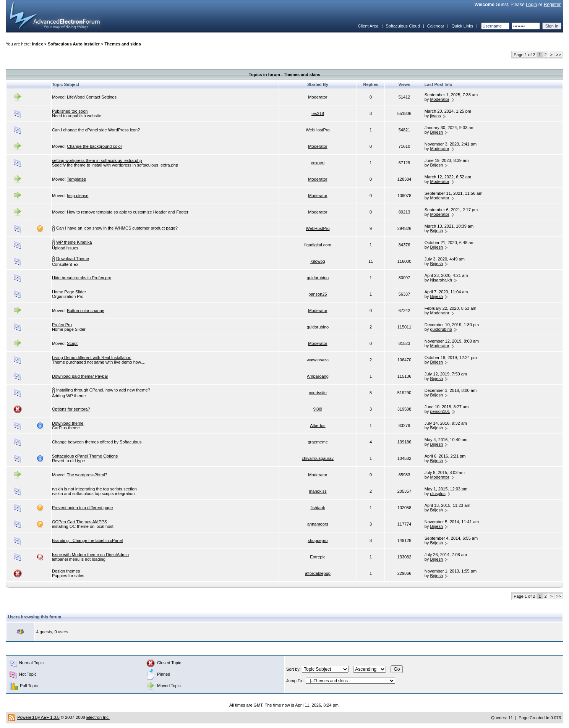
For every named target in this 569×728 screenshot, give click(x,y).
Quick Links (462, 26)
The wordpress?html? (87, 475)
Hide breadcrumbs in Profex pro (82, 278)
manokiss (318, 491)
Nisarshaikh (441, 280)
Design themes (66, 571)
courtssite (318, 393)
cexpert (318, 163)
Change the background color (94, 146)
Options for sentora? (71, 409)
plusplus (438, 493)
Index (38, 44)
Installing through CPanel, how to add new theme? (103, 390)
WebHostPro (318, 130)
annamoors (318, 524)
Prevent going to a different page (82, 508)
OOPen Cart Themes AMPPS (79, 522)
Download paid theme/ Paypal (80, 376)
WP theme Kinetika (74, 242)
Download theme (68, 423)
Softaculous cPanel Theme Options (85, 456)
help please (78, 196)
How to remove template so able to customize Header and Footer (128, 212)
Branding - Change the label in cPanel (87, 540)
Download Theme (73, 259)
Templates (76, 179)
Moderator (318, 97)
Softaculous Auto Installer (74, 44)
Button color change (86, 311)
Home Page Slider (69, 292)
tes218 (318, 113)
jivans (435, 116)
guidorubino (318, 278)
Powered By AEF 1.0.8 (38, 717)
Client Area (368, 26)
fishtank (318, 508)
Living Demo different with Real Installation (92, 358)
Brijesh (436, 132)
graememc (318, 442)
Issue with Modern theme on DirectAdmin (90, 555)
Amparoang (318, 376)
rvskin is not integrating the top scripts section (94, 489)
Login (531, 5)
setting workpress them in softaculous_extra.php (97, 160)
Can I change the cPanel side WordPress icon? (96, 130)
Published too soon (70, 111)
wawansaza (318, 360)
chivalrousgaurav (318, 458)
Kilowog (318, 261)
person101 (440, 411)
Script (72, 343)
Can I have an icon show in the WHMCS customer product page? (117, 228)
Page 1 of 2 (524, 55)
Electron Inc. (98, 717)
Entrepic (318, 557)
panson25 (318, 294)
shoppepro (318, 540)
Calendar (436, 26)
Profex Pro (62, 325)
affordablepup (318, 573)
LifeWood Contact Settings (92, 97)
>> (558, 55)
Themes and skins (122, 44)
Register (552, 5)
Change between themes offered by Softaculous (97, 442)
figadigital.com (318, 245)
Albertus (318, 425)
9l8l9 (318, 409)
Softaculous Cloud (403, 26)
